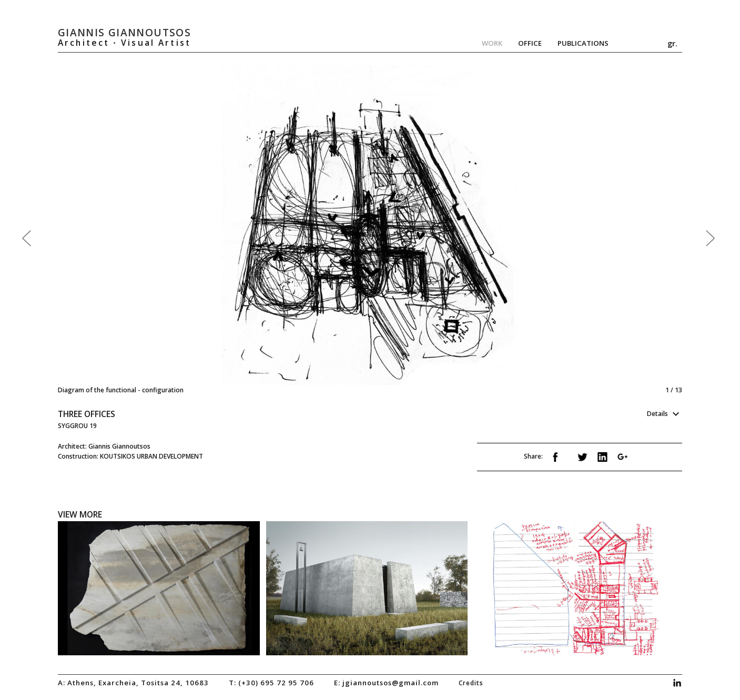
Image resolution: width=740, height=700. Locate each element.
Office (530, 43)
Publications (583, 43)
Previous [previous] (214, 230)
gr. (672, 43)
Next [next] (524, 230)
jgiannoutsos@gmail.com (391, 683)
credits (471, 683)
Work (492, 43)
